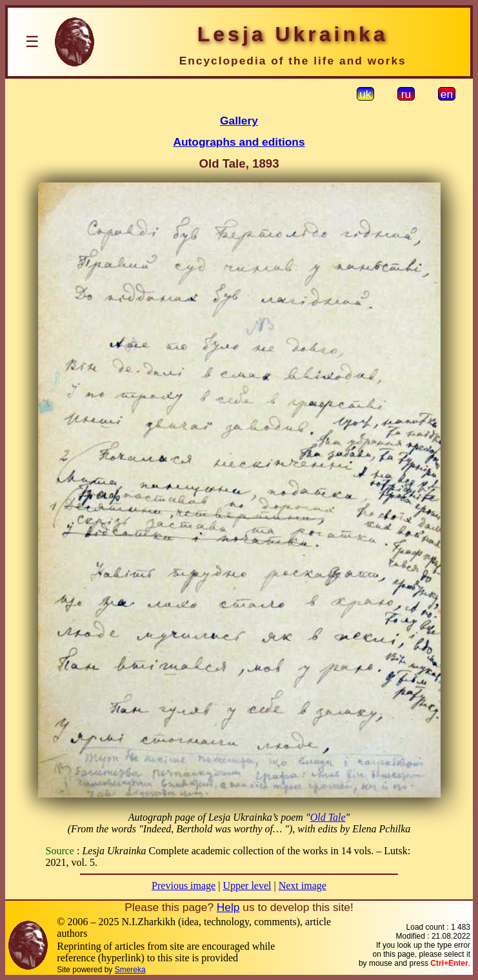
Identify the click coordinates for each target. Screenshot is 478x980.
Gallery (239, 121)
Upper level (247, 886)
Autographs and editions (239, 142)
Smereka (130, 970)
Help (228, 907)
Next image (303, 886)
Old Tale (328, 817)
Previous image (184, 886)
